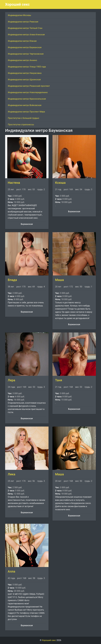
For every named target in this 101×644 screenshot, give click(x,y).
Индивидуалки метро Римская (23, 22)
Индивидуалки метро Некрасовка (25, 73)
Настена (14, 183)
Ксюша (60, 183)
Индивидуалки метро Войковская (25, 105)
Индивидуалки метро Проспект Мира (26, 112)
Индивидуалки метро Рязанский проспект (29, 86)
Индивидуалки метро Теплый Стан (25, 28)
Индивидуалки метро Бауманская (25, 47)
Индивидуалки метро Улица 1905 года (27, 67)
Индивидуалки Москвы (20, 15)
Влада (12, 280)
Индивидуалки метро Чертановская (26, 54)
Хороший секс (17, 4)
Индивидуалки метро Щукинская (24, 80)
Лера (11, 380)
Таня (59, 380)
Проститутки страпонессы (21, 125)
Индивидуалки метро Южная (22, 41)
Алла (12, 571)
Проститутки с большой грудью (23, 118)
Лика (12, 474)
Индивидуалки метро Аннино (22, 60)
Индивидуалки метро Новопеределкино (28, 92)
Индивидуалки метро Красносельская (27, 99)
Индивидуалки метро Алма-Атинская (26, 35)
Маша (60, 280)
